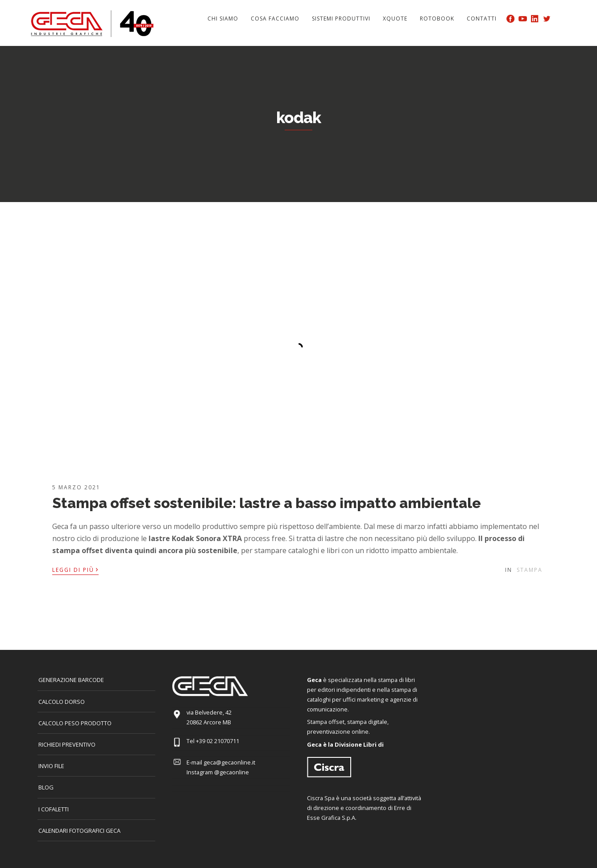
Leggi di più (75, 569)
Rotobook (437, 19)
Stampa (530, 570)
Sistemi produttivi (341, 19)
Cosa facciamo (275, 19)
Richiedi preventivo (67, 744)
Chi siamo (223, 19)
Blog (46, 787)
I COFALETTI (54, 809)
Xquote (395, 19)
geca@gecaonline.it (229, 762)
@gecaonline (232, 772)
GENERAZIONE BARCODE (71, 680)
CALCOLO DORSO (62, 702)
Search (561, 18)
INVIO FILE (51, 766)
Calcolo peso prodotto (75, 723)
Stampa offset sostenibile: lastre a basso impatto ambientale (267, 503)
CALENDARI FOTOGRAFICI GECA (79, 831)
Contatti (482, 19)
